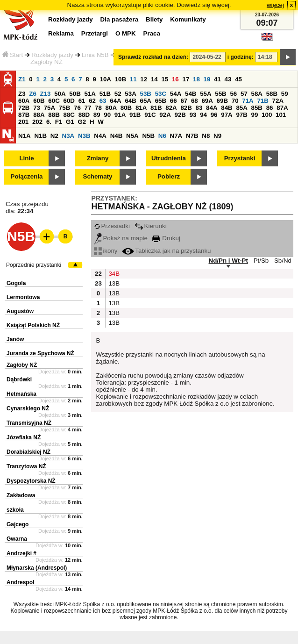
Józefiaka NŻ (24, 437)
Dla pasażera (120, 19)
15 (165, 79)
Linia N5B (95, 55)
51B (105, 94)
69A (207, 101)
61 (82, 101)
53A (130, 94)
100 (267, 115)
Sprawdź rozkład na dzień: (153, 57)
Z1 (22, 79)
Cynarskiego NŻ (28, 408)
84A (212, 108)
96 (214, 115)
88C (69, 115)
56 (233, 94)
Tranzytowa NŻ (26, 466)
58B (272, 94)
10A (106, 79)
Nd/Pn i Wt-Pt (228, 261)
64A (115, 101)
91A (120, 115)
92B (180, 115)
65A (146, 101)
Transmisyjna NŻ (29, 423)
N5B (148, 136)
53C (161, 94)
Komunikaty (188, 19)
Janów (15, 339)
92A (165, 115)
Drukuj (166, 238)
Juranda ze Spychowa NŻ (40, 353)
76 (77, 108)
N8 (206, 136)
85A (241, 108)
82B (186, 108)
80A (111, 108)
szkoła (15, 510)
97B (241, 115)
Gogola (16, 283)
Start (13, 55)
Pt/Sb (261, 261)
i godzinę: (241, 57)
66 (174, 101)
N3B (84, 136)
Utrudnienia (169, 158)
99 (255, 115)
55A (206, 94)
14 (154, 79)
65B (161, 101)
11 (133, 79)
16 (175, 79)
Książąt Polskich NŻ (33, 325)
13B (113, 283)
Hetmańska (21, 394)
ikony (106, 251)
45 (238, 79)
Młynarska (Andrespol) (37, 568)
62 (92, 101)
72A (278, 101)
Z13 (46, 94)
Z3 (22, 94)
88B (54, 115)
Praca (152, 33)
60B (39, 101)
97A (227, 115)
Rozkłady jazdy (52, 55)
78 (98, 108)
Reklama (61, 33)
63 (103, 101)
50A (60, 94)
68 (195, 101)
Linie (26, 158)
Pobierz (169, 176)
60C (54, 101)
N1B (40, 136)
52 (118, 94)
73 (37, 108)
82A (171, 108)
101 (281, 115)
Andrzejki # (21, 553)
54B (191, 94)
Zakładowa (21, 495)
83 (199, 108)
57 (244, 94)
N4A (100, 136)
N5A (132, 136)
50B (75, 94)
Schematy (98, 176)
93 (193, 115)
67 (184, 101)
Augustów (20, 311)
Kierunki (151, 226)
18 (196, 79)
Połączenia (27, 176)
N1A (25, 136)
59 (285, 94)
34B (113, 274)
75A (50, 108)
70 (235, 101)
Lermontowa (23, 297)
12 (144, 79)
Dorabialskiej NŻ (28, 452)
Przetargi (95, 33)
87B (24, 115)
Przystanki (240, 158)
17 (186, 79)
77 (88, 108)
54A (176, 94)
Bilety (154, 19)
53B (146, 94)
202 (37, 122)
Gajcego (18, 524)
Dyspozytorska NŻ (31, 481)
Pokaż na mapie (121, 238)
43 (228, 79)
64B (130, 101)
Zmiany (98, 158)
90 (107, 115)
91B (135, 115)
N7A (176, 136)
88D (84, 115)
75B (64, 108)
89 (97, 115)
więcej (275, 5)
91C (150, 115)
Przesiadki (112, 226)
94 (203, 115)
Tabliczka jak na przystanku (166, 251)
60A (24, 101)
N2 (54, 136)
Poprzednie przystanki (34, 265)
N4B (117, 136)
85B (257, 108)
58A (257, 94)
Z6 (33, 94)
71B (263, 101)
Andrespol (20, 582)
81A (141, 108)
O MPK (126, 33)
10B (121, 79)
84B (227, 108)
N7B (192, 136)
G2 (82, 122)
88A (39, 115)
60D (69, 101)
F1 (59, 122)
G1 (70, 122)
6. (49, 122)
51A (90, 94)
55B (220, 94)
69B (222, 101)
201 (23, 122)
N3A (68, 136)
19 (207, 79)
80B (126, 108)
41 (217, 79)
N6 (162, 136)
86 (270, 108)
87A (282, 108)
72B (24, 108)
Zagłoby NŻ (22, 365)
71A (248, 101)
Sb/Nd (283, 261)
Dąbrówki (19, 379)
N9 (217, 136)
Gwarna (17, 539)
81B (156, 108)
